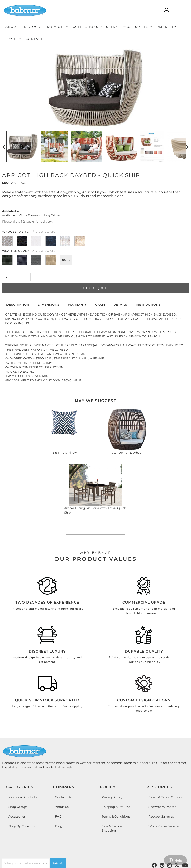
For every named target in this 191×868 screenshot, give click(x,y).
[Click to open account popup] (166, 10)
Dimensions (49, 305)
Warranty (77, 305)
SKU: (6, 183)
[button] (56, 27)
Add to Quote (95, 288)
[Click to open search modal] (154, 10)
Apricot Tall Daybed (127, 453)
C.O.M (100, 305)
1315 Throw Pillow (64, 453)
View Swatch (45, 232)
